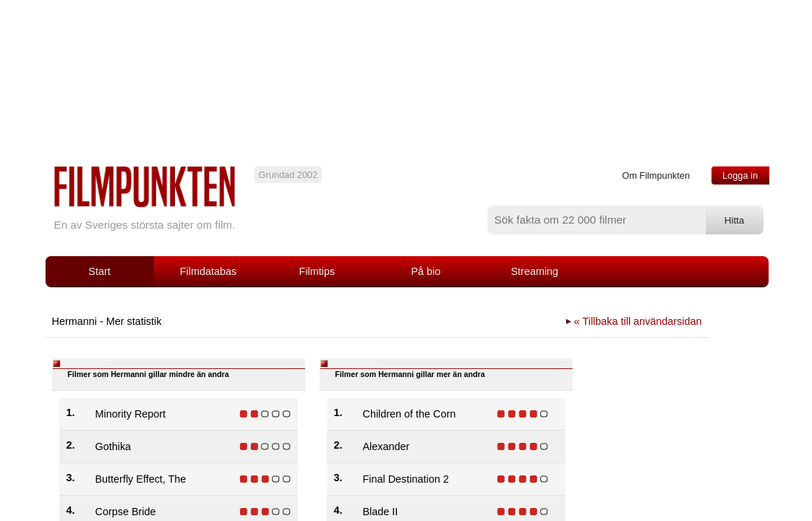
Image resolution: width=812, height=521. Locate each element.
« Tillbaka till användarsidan (638, 321)
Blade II (381, 512)
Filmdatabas (208, 271)
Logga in (740, 175)
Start (99, 271)
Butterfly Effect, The (141, 479)
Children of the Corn (410, 414)
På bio (426, 271)
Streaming (535, 271)
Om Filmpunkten (656, 175)
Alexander (386, 446)
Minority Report (131, 414)
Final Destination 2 (406, 479)
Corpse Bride (126, 512)
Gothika (114, 446)
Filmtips (317, 271)
